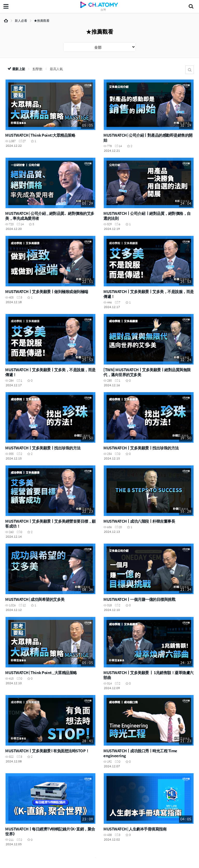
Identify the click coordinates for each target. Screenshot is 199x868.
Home (6, 21)
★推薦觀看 (42, 20)
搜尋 (190, 70)
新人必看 (21, 20)
